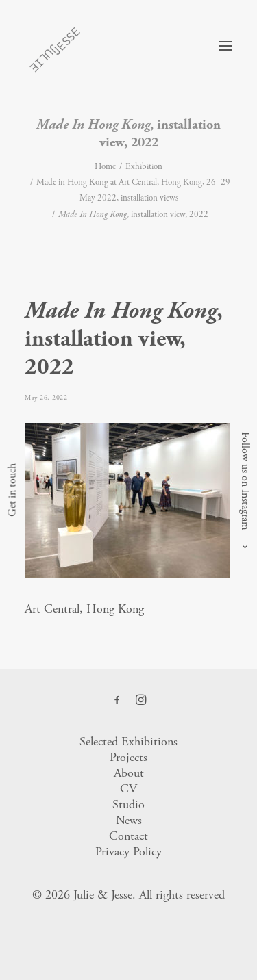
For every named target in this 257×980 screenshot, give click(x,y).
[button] (225, 46)
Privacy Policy (128, 852)
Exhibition (144, 167)
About (129, 773)
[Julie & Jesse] (54, 46)
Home (105, 167)
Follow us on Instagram (245, 481)
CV (128, 789)
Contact (128, 836)
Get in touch (12, 490)
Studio (128, 804)
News (129, 820)
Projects (128, 757)
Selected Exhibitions (128, 742)
